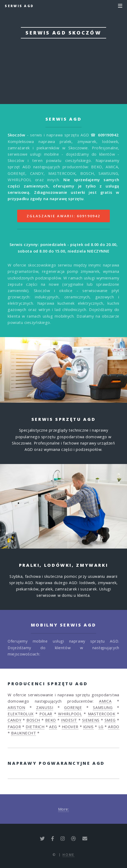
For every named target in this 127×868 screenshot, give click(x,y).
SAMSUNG (103, 707)
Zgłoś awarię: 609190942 (63, 70)
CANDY (15, 720)
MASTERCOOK (102, 714)
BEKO (51, 720)
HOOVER (70, 727)
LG (101, 727)
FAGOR (14, 727)
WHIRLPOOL (70, 714)
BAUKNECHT (23, 733)
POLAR (46, 714)
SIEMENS (91, 720)
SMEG (110, 720)
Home (69, 855)
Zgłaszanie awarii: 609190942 (63, 216)
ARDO (114, 727)
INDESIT (69, 720)
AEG (53, 727)
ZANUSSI (45, 707)
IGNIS (88, 727)
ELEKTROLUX (21, 714)
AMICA (105, 701)
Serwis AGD (19, 6)
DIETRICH (35, 727)
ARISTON (16, 707)
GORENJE (73, 707)
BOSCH (33, 720)
